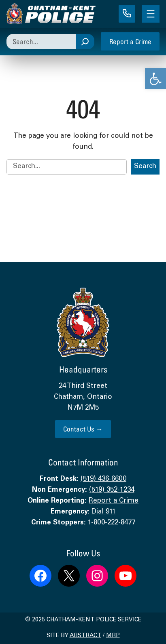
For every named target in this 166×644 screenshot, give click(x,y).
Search (145, 167)
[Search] (85, 42)
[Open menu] (151, 14)
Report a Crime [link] (130, 41)
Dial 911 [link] (104, 512)
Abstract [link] (85, 636)
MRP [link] (113, 636)
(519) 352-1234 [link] (112, 490)
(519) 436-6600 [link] (103, 479)
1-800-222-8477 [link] (112, 523)
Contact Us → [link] (83, 429)
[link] (155, 79)
